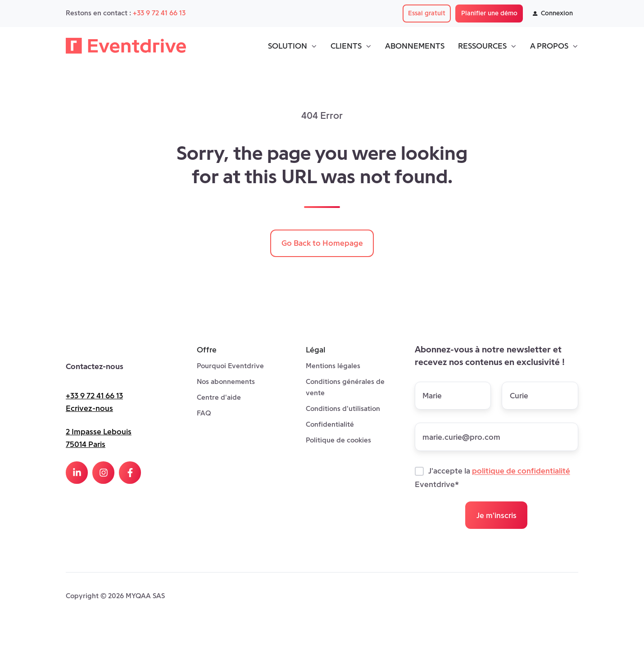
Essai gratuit (427, 13)
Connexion (553, 13)
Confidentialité (330, 424)
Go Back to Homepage (322, 243)
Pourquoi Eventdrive (230, 366)
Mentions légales (333, 366)
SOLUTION (288, 46)
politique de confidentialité (521, 471)
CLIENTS (346, 46)
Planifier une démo (489, 13)
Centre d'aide (219, 397)
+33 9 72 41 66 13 (159, 13)
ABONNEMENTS (415, 46)
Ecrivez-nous (89, 408)
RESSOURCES (482, 46)
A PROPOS (549, 46)
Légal (315, 350)
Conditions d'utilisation (343, 408)
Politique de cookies (338, 440)
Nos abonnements (226, 381)
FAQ (204, 413)
